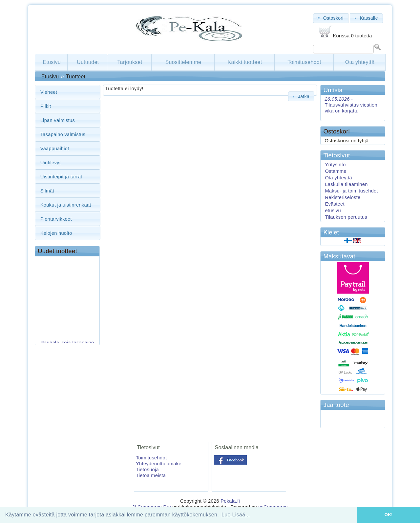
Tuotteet (76, 77)
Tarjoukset (130, 62)
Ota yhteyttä (360, 62)
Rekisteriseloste (343, 197)
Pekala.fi (230, 501)
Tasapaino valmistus (63, 134)
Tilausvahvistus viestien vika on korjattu (351, 105)
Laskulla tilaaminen (346, 184)
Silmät (47, 191)
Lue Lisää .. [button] (236, 515)
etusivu (333, 211)
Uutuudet (88, 62)
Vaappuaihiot (55, 149)
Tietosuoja (147, 470)
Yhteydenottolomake (159, 464)
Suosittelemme (183, 62)
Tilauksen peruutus (346, 217)
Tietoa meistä (151, 475)
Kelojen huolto (56, 233)
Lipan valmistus (58, 120)
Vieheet (49, 92)
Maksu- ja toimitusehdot (351, 191)
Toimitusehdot (304, 62)
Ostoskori (336, 131)
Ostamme (336, 171)
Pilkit (46, 106)
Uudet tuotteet (57, 251)
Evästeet (335, 204)
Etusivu (52, 62)
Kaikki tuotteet (245, 62)
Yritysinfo (335, 165)
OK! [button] (389, 515)
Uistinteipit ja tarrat (61, 177)
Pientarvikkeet (56, 219)
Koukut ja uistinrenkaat (66, 205)
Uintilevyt (51, 163)
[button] (331, 18)
